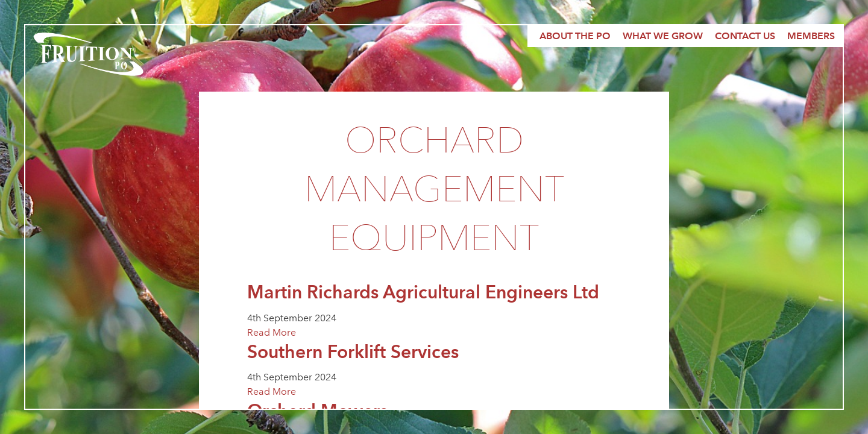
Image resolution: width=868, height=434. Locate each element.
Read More (272, 332)
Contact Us (745, 36)
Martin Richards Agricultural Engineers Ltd (423, 292)
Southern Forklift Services (353, 352)
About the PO (575, 36)
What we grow (663, 36)
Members (811, 36)
